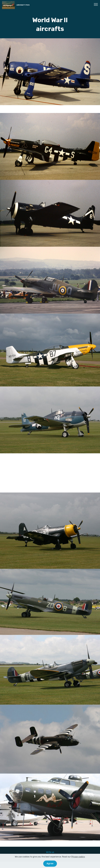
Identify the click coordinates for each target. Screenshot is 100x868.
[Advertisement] (50, 473)
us (53, 852)
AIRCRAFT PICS (23, 5)
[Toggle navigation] (96, 4)
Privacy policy (78, 857)
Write (49, 852)
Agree (50, 863)
